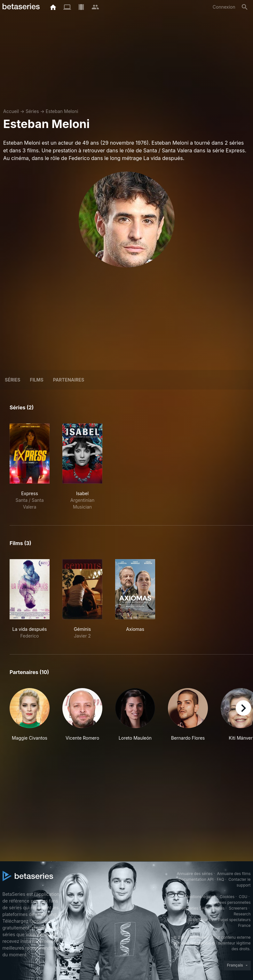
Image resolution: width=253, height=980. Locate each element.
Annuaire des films (234, 874)
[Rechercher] (245, 7)
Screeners (238, 908)
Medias (218, 908)
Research (242, 914)
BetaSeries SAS (193, 908)
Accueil (11, 111)
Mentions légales (200, 897)
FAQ (221, 879)
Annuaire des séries (195, 874)
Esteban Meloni (62, 111)
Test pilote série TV (196, 920)
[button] (30, 715)
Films (36, 380)
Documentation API (196, 879)
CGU (243, 897)
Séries (32, 111)
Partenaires (69, 380)
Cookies (227, 897)
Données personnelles (230, 902)
